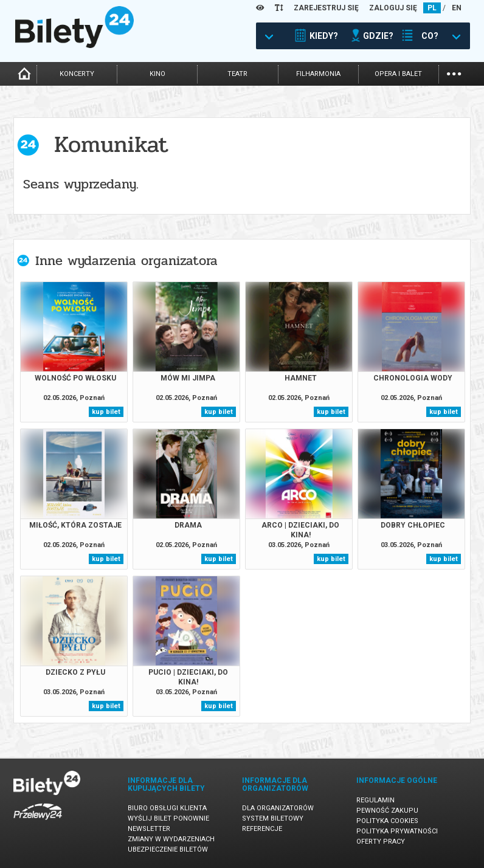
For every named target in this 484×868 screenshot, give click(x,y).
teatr (237, 74)
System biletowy (273, 818)
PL (432, 8)
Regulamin (375, 800)
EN (457, 8)
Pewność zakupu (387, 811)
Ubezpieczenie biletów (168, 849)
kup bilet (106, 412)
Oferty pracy (381, 842)
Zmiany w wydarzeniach (171, 839)
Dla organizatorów (278, 808)
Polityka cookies (387, 821)
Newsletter (149, 829)
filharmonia (318, 74)
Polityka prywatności (397, 831)
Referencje (262, 829)
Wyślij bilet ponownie (168, 818)
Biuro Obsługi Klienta (167, 808)
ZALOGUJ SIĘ (393, 8)
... (454, 73)
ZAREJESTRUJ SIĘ (326, 8)
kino (157, 74)
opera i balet (398, 74)
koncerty (77, 74)
